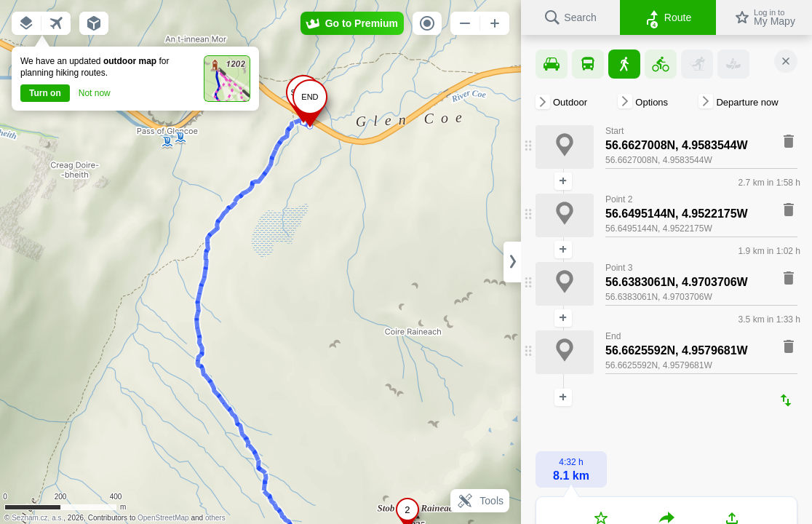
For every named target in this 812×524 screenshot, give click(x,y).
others (215, 518)
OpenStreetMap (163, 518)
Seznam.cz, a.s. (37, 518)
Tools (480, 501)
